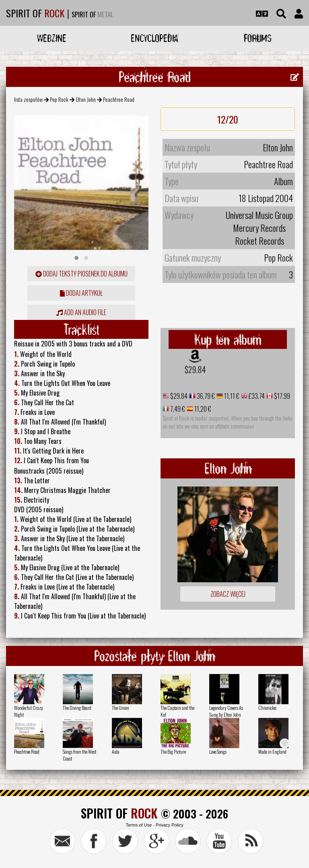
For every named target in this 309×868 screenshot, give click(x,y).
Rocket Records (260, 241)
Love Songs (218, 752)
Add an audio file (81, 312)
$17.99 (281, 396)
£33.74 (256, 396)
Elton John (86, 99)
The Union (121, 708)
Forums (258, 38)
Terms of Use (139, 825)
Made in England (272, 752)
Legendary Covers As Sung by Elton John (226, 711)
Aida (116, 752)
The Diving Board (77, 708)
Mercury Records (259, 228)
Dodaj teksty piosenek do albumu (81, 274)
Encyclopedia (154, 38)
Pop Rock (59, 99)
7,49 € (177, 409)
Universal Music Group (259, 215)
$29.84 (195, 369)
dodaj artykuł (81, 293)
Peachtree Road (27, 752)
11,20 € (202, 409)
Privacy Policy (169, 825)
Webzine (52, 38)
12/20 (228, 119)
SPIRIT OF (35, 13)
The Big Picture (173, 752)
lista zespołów (28, 99)
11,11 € (231, 396)
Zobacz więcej (228, 594)
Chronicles (267, 708)
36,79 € (205, 396)
